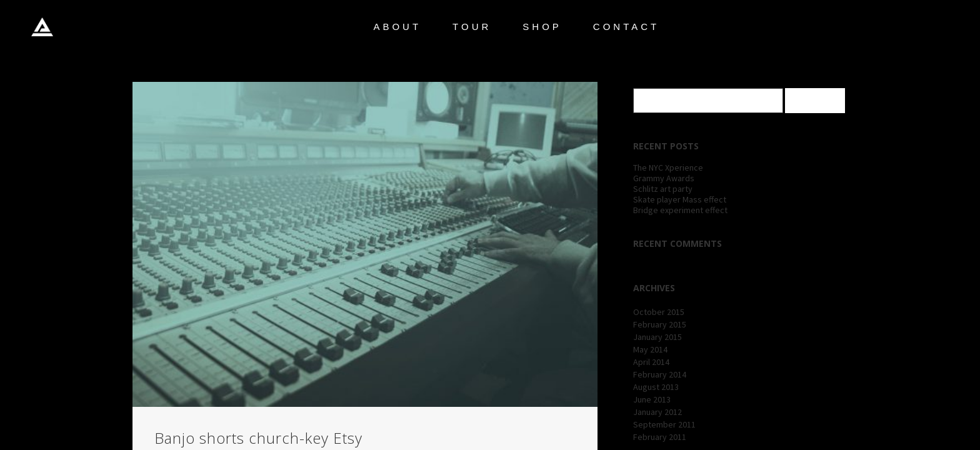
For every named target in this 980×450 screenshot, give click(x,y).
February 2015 (660, 324)
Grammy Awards (664, 178)
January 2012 (657, 412)
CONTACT (626, 27)
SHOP (542, 27)
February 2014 (660, 374)
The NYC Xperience (668, 167)
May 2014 (650, 349)
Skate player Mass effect (680, 199)
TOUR (472, 27)
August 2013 (656, 387)
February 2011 (660, 437)
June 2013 (652, 399)
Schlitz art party (663, 189)
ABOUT (397, 27)
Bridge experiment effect (680, 210)
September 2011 (664, 424)
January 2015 (657, 337)
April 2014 (651, 362)
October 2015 (659, 312)
